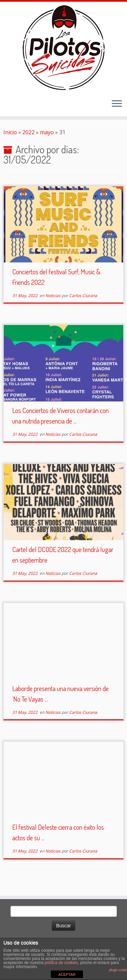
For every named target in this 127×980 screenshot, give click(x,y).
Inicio (10, 132)
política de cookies (61, 963)
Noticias (54, 296)
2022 (28, 132)
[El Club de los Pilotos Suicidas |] (63, 48)
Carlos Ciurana (83, 296)
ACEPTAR (67, 975)
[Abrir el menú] (117, 104)
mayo (47, 132)
